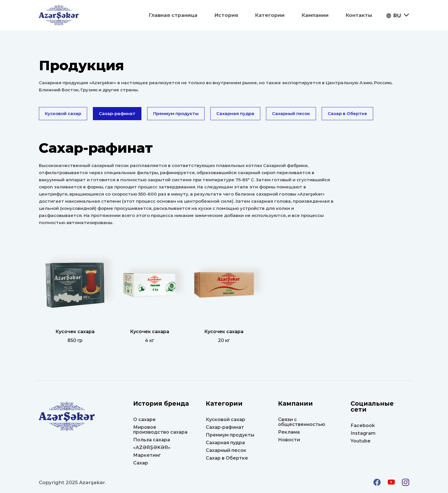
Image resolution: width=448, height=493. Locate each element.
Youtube (361, 441)
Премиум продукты (176, 113)
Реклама (289, 432)
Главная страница (173, 15)
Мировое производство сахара (160, 430)
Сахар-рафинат (117, 113)
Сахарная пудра (235, 113)
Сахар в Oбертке (347, 113)
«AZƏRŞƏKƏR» (152, 447)
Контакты (359, 15)
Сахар (141, 463)
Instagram (363, 433)
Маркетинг (147, 455)
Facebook (363, 425)
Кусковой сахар (63, 113)
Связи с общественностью (302, 422)
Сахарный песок (291, 113)
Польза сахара (152, 440)
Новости (289, 440)
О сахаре (144, 419)
